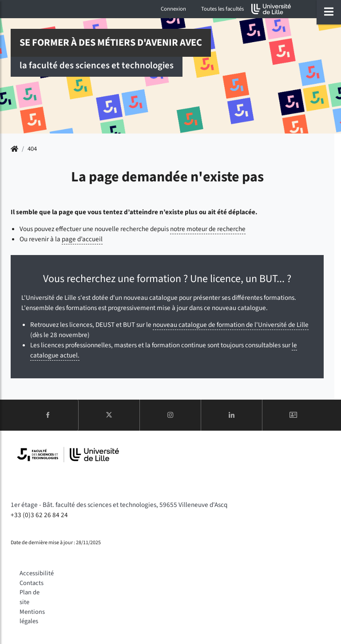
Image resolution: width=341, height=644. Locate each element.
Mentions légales (32, 617)
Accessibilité (37, 573)
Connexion (173, 9)
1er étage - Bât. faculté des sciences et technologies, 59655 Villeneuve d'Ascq (119, 505)
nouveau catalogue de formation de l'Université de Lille (231, 325)
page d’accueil (82, 239)
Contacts (32, 583)
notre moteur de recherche (208, 229)
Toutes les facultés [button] (222, 9)
